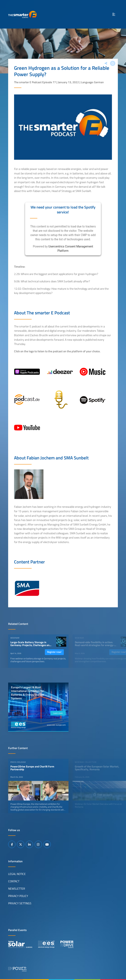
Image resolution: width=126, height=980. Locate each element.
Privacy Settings (20, 903)
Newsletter (17, 889)
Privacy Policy (18, 896)
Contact (14, 881)
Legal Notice (17, 874)
